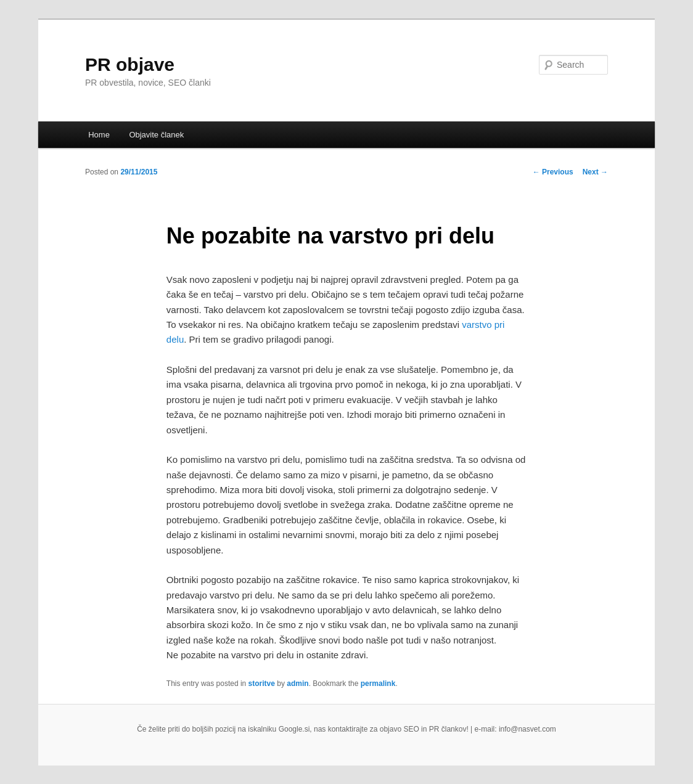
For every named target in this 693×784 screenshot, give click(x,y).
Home (99, 135)
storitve (262, 684)
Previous (553, 172)
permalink (378, 684)
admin (297, 684)
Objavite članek (156, 135)
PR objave (130, 64)
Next (595, 172)
